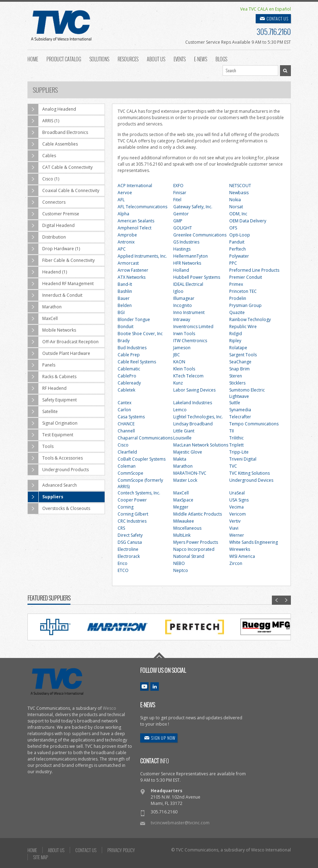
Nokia (235, 200)
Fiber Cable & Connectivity (61, 260)
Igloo (178, 291)
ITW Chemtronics (190, 341)
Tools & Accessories (55, 458)
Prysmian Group (245, 305)
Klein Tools (184, 369)
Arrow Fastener (133, 270)
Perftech (238, 249)
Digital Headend (51, 226)
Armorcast (128, 263)
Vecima (236, 507)
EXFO (178, 186)
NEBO (179, 563)
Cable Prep (129, 355)
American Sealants (136, 221)
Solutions (99, 59)
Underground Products (58, 470)
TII (232, 431)
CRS (121, 528)
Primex (236, 284)
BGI (121, 312)
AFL (121, 200)
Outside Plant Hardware (59, 353)
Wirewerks (240, 549)
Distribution (47, 237)
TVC (233, 466)
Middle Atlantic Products (198, 514)
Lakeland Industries (193, 403)
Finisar (180, 193)
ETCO (123, 570)
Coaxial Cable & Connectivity (64, 191)
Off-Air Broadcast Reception (63, 342)
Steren (236, 376)
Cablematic (129, 369)
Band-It (125, 284)
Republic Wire (243, 327)
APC (122, 249)
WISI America (242, 556)
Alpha (123, 214)
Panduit (237, 242)
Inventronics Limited (193, 327)
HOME (32, 850)
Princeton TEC (243, 291)
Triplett (236, 445)
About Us (156, 59)
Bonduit (126, 327)
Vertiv (235, 521)
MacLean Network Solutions (201, 445)
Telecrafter (240, 417)
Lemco (180, 410)
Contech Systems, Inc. (139, 493)
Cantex (124, 403)
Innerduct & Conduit (55, 295)
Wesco (110, 708)
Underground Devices (251, 480)
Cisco (123, 445)
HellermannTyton (191, 256)
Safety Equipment (52, 400)
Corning (126, 507)
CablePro (127, 376)
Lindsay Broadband (193, 424)
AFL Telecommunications (142, 207)
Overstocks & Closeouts (59, 509)
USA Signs (239, 500)
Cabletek (126, 390)
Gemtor (181, 214)
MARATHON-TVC (190, 473)
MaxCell (43, 319)
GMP (178, 221)
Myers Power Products (196, 542)
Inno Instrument (189, 312)
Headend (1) (47, 272)
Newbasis (239, 193)
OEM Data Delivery (248, 221)
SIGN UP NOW (163, 738)
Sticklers (237, 383)
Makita (180, 459)
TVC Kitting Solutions (250, 473)
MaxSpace (183, 500)
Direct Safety (130, 535)
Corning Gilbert (133, 514)
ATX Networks (132, 277)
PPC (233, 263)
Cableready (129, 383)
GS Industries (186, 242)
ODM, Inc (238, 214)
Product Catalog (64, 59)
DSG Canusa (130, 542)
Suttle (235, 403)
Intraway (182, 319)
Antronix (126, 242)
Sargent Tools (243, 355)
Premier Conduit (246, 277)
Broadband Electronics (58, 133)
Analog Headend (52, 109)
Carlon (124, 410)
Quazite (237, 312)
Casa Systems (131, 417)
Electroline (128, 549)
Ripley (235, 341)
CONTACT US (278, 19)
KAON (179, 362)
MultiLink (182, 535)
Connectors (47, 202)
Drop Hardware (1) (54, 249)
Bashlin (125, 291)
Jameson (182, 348)
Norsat (236, 207)
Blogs (221, 59)
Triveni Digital (243, 459)
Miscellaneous (187, 528)
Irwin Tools (184, 334)
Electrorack (129, 556)
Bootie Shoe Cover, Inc (140, 334)
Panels (42, 365)
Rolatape (238, 348)
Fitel (177, 200)
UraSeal (237, 493)
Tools (41, 447)
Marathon (45, 307)
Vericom (238, 514)
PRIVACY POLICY (121, 850)
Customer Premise (54, 214)
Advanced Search (52, 485)
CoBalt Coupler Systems (142, 459)
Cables (42, 156)
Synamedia (240, 410)
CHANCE (126, 424)
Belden (125, 305)
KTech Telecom (188, 376)
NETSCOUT (240, 186)
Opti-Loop (240, 235)
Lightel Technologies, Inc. (198, 417)
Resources (128, 59)
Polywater (239, 256)
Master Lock (185, 480)
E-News (201, 59)
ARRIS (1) (43, 121)
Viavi (234, 528)
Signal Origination (53, 423)
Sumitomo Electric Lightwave (247, 393)
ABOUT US (56, 850)
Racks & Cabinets (52, 377)
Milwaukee (184, 521)
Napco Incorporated (194, 549)
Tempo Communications (254, 424)
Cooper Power (132, 500)
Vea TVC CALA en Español (266, 9)
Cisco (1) (43, 179)
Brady (124, 341)
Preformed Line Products (254, 270)
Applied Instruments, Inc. (142, 256)
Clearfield (127, 452)
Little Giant (184, 431)
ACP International (135, 186)
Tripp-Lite (239, 452)
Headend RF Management (61, 284)
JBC (177, 355)
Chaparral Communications (145, 438)
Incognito (183, 305)
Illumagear (184, 298)
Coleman (127, 466)
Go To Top (159, 655)
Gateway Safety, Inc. (193, 207)
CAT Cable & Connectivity (60, 167)
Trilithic (236, 438)
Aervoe (125, 193)
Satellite (43, 412)
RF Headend (47, 388)
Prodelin (238, 298)
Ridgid (236, 334)
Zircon (236, 563)
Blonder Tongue (134, 319)
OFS (233, 228)
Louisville (182, 438)
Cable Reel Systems (137, 362)
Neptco (181, 570)
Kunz (178, 383)
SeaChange (240, 362)
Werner (237, 535)
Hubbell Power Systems (197, 277)
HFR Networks (187, 263)
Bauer (124, 298)
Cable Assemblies (53, 144)
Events (180, 59)
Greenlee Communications (200, 235)
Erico (123, 563)
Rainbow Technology (250, 319)
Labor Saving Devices (194, 390)
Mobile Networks (52, 330)
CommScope (130, 473)
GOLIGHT (183, 228)
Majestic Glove (188, 452)
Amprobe (127, 235)
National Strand (189, 556)
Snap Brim (239, 369)
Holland (181, 270)
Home (33, 59)
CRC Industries (132, 521)
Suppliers (46, 497)
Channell (126, 431)
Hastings (182, 249)
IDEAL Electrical (188, 284)
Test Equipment (51, 435)
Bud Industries (132, 348)
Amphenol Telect (135, 228)
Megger (181, 507)
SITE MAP (40, 857)
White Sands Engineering (254, 542)
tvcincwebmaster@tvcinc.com (180, 823)
